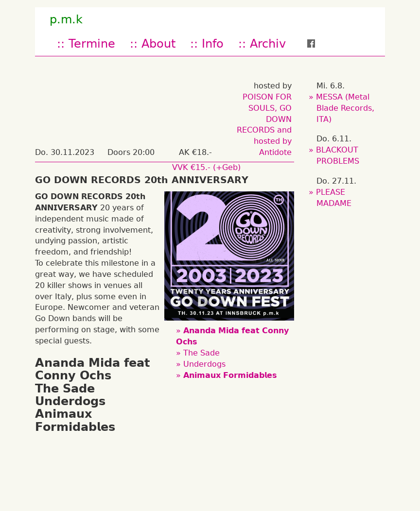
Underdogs (204, 364)
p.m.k (66, 19)
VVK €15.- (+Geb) (206, 167)
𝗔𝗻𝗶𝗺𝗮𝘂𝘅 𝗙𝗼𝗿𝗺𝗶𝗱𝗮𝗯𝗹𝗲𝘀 (230, 375)
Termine (92, 44)
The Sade (201, 353)
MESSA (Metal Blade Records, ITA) (345, 108)
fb (318, 44)
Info (213, 44)
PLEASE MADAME (334, 198)
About (158, 44)
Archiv (268, 44)
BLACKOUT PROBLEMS (338, 155)
